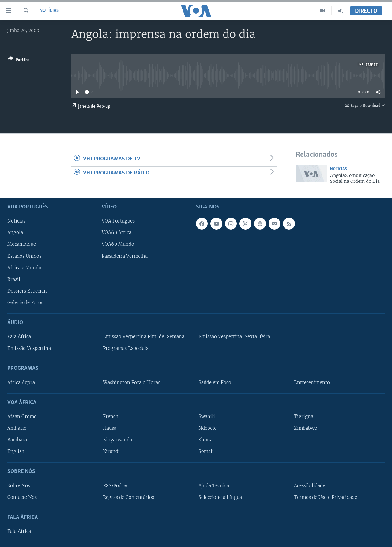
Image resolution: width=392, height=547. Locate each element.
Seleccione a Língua (220, 497)
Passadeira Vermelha (125, 256)
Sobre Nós (19, 485)
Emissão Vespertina (29, 348)
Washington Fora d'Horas (132, 382)
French (111, 417)
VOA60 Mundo (118, 244)
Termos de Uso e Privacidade (326, 497)
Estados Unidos (24, 256)
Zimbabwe (305, 428)
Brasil (14, 279)
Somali (206, 451)
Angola (15, 233)
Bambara (17, 440)
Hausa (110, 428)
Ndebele (207, 428)
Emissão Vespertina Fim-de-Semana (144, 337)
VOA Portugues (118, 221)
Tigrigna (304, 417)
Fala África (19, 337)
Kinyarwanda (117, 440)
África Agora (21, 382)
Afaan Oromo (22, 417)
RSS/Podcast (117, 485)
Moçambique (22, 244)
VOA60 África (117, 233)
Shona (205, 440)
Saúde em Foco (215, 382)
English (16, 451)
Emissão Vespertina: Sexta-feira (234, 337)
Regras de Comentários (128, 497)
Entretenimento (312, 382)
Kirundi (111, 451)
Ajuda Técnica (214, 485)
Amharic (17, 428)
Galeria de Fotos (25, 303)
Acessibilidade (310, 485)
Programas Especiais (126, 348)
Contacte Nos (22, 497)
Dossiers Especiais (27, 291)
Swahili (207, 417)
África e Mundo (24, 268)
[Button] (19, 60)
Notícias (49, 11)
